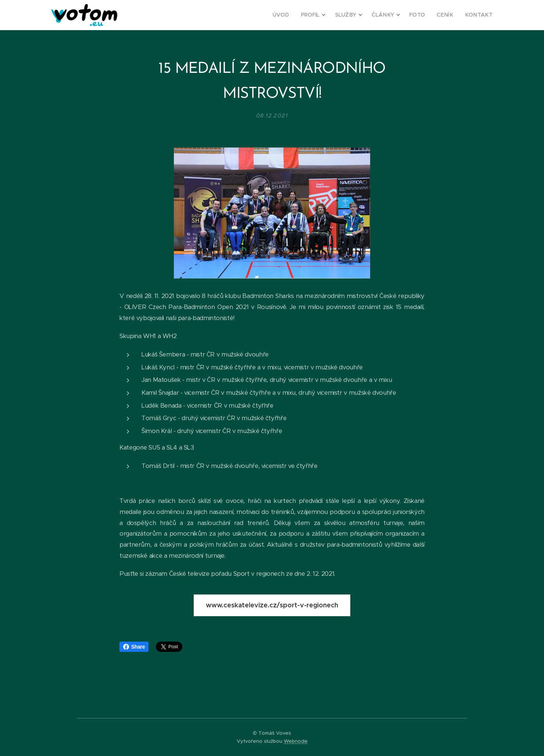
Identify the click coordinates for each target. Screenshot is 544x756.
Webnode (296, 741)
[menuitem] (296, 15)
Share (134, 647)
